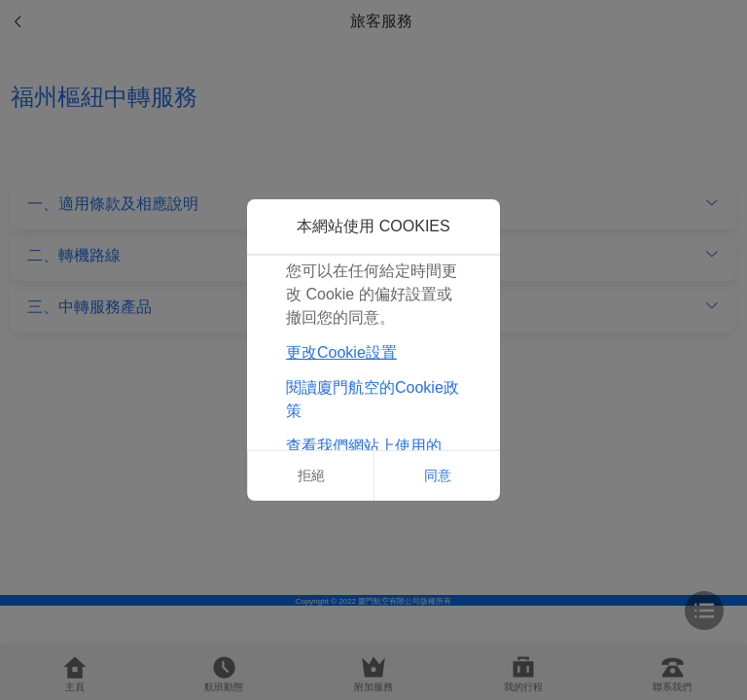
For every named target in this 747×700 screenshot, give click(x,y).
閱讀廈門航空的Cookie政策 (373, 399)
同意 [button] (438, 475)
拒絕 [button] (311, 475)
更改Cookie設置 (341, 352)
